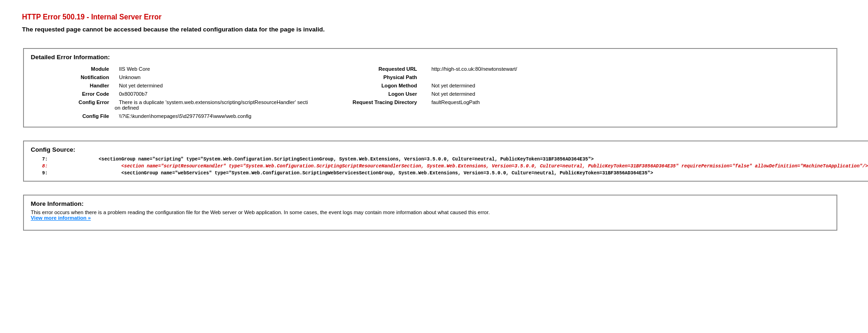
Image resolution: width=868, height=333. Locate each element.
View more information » (61, 222)
